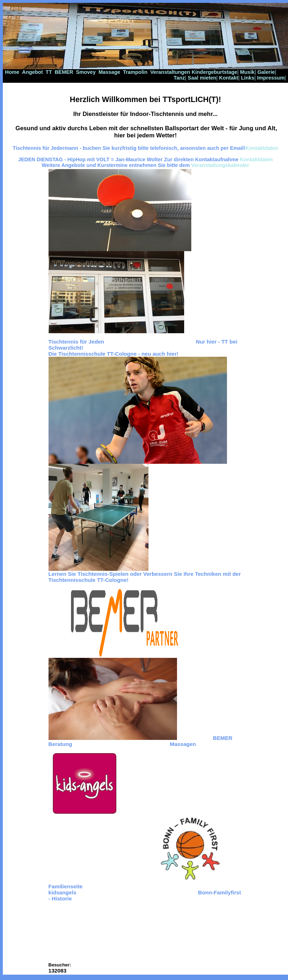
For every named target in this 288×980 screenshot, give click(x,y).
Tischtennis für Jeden (76, 342)
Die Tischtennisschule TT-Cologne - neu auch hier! (113, 354)
